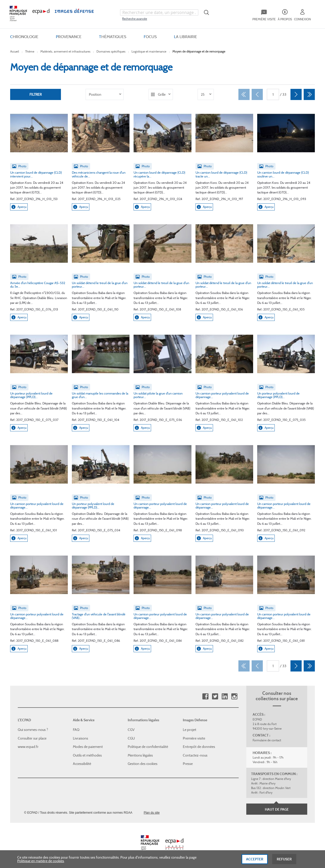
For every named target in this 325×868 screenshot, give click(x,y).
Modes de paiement (88, 747)
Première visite (194, 738)
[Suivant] (296, 94)
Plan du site (152, 813)
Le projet (190, 730)
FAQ (76, 730)
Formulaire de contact (267, 740)
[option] (105, 94)
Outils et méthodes (87, 755)
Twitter (215, 697)
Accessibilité (82, 764)
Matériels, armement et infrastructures (65, 51)
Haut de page (277, 809)
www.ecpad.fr (28, 747)
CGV (131, 730)
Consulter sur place (32, 738)
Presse (188, 764)
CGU (131, 738)
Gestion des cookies (143, 764)
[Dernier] (309, 94)
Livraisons (80, 738)
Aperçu (19, 207)
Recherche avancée (135, 19)
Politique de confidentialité (148, 747)
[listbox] (105, 94)
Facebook (205, 697)
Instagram (234, 697)
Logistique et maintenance (149, 51)
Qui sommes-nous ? (33, 730)
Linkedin (225, 697)
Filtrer (36, 94)
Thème (30, 51)
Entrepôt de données (199, 747)
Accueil (15, 51)
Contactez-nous (195, 755)
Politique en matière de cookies (41, 863)
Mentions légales (140, 755)
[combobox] (159, 12)
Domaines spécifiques (111, 51)
